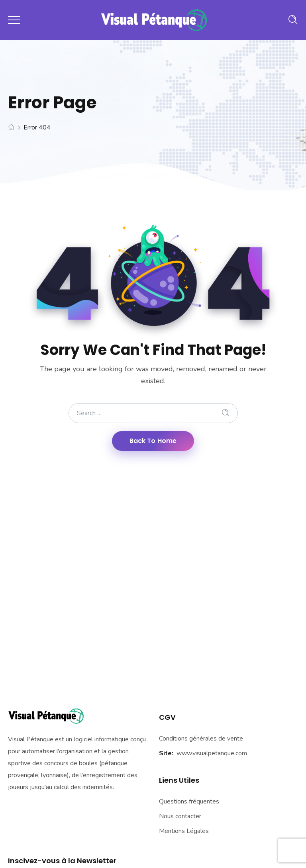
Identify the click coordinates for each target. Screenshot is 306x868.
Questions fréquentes (189, 801)
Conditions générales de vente (201, 739)
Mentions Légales (184, 831)
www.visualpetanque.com (212, 753)
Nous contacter (180, 816)
